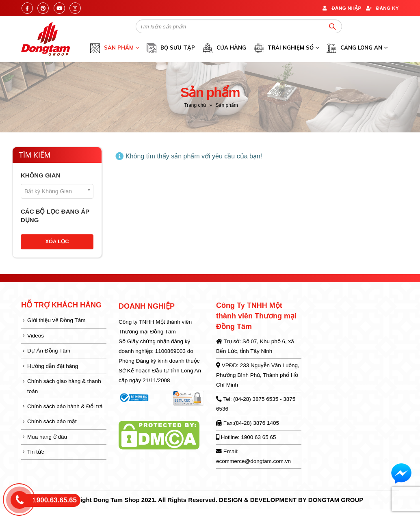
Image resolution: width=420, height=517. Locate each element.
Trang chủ (195, 105)
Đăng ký (382, 8)
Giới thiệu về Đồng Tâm (56, 320)
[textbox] (57, 191)
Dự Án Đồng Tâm (49, 351)
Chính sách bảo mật (52, 421)
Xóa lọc (57, 241)
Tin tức (36, 452)
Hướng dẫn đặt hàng (53, 366)
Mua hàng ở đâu (47, 437)
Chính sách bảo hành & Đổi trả (65, 406)
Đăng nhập (341, 8)
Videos (36, 336)
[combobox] (57, 191)
